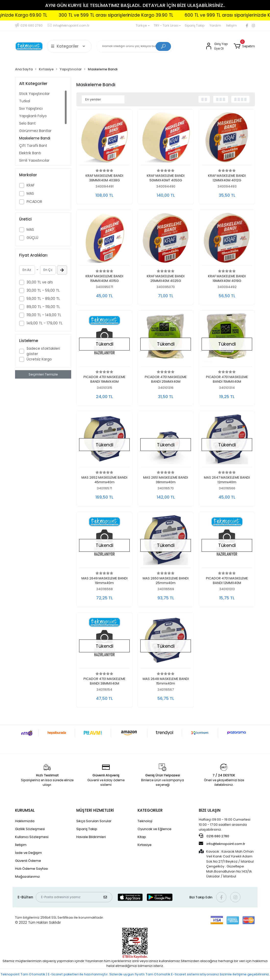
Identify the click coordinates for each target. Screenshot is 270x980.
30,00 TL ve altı (40, 282)
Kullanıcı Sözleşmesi (32, 837)
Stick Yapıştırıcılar (34, 94)
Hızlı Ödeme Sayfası (32, 869)
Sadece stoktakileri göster (43, 351)
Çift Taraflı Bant (33, 146)
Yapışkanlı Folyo (33, 116)
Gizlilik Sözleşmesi (30, 829)
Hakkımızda (25, 821)
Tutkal (25, 101)
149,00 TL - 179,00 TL (45, 323)
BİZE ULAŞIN (210, 810)
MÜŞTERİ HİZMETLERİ (95, 810)
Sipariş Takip (195, 25)
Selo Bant (27, 123)
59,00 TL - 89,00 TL (43, 299)
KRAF (31, 185)
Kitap (142, 837)
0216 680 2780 (214, 836)
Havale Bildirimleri (91, 837)
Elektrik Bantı (30, 153)
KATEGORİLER (150, 810)
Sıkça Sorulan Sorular (94, 821)
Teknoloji (145, 821)
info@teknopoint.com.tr (222, 844)
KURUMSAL (25, 810)
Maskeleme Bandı (35, 138)
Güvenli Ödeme (28, 861)
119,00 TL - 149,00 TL (44, 315)
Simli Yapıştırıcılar (34, 160)
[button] (244, 46)
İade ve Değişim (28, 853)
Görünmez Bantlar (35, 131)
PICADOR (34, 202)
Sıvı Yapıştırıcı (31, 108)
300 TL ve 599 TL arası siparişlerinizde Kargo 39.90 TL (131, 15)
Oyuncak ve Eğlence (155, 829)
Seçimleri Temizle (43, 374)
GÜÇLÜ (32, 238)
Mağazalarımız (27, 877)
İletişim (231, 25)
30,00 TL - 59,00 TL (43, 290)
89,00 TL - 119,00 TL (43, 307)
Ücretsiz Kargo (39, 359)
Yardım (215, 25)
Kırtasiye (145, 845)
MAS (30, 193)
